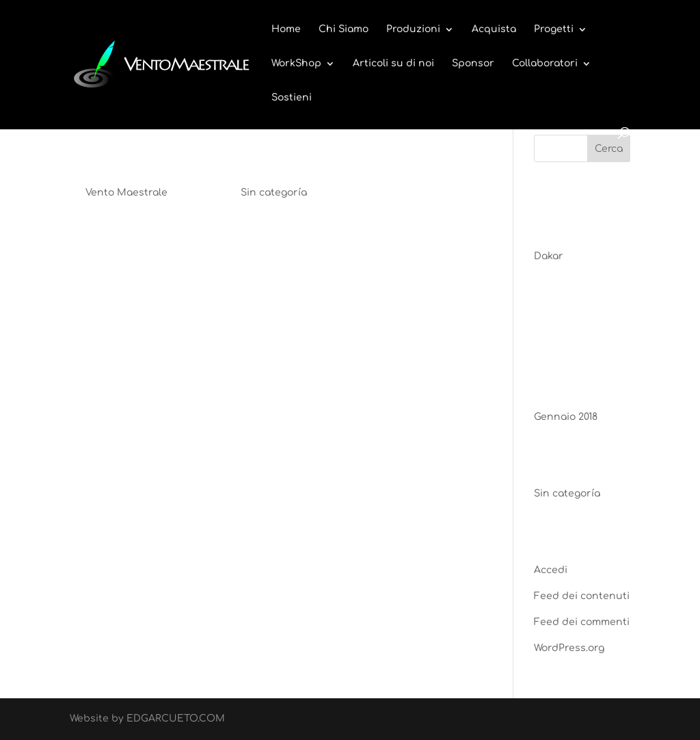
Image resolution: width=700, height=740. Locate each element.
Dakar (106, 155)
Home (286, 29)
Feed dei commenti (582, 622)
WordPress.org (569, 648)
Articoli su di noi (393, 64)
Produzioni (413, 29)
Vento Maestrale (126, 193)
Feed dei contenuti (582, 596)
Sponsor (473, 64)
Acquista (494, 29)
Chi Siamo (344, 29)
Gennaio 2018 (566, 417)
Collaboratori (545, 64)
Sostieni (292, 98)
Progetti (554, 29)
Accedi (551, 570)
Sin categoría (274, 193)
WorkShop (296, 64)
